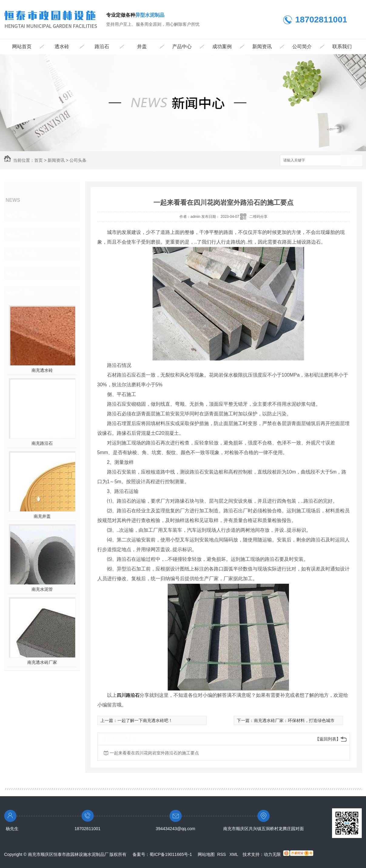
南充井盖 (42, 516)
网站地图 (206, 854)
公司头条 (78, 160)
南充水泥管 (42, 589)
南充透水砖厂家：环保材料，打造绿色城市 (294, 720)
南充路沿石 (42, 443)
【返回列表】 (328, 739)
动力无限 (272, 854)
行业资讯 (24, 234)
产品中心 (182, 47)
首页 (39, 160)
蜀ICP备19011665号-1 (171, 854)
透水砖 (62, 47)
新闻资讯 (262, 47)
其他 (19, 273)
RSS (222, 854)
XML (234, 854)
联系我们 (342, 47)
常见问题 (24, 254)
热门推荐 (24, 293)
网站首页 (22, 47)
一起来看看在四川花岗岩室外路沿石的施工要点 (154, 753)
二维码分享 (258, 217)
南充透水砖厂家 (42, 662)
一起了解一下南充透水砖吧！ (145, 720)
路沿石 (102, 47)
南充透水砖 (42, 370)
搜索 (351, 161)
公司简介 (302, 47)
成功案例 (222, 47)
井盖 (142, 47)
